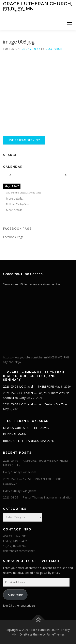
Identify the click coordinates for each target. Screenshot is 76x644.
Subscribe (16, 595)
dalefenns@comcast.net (19, 551)
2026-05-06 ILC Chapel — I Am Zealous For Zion (35, 404)
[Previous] (10, 175)
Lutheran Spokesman (28, 421)
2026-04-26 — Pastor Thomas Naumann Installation (38, 497)
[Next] (66, 175)
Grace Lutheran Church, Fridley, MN (38, 6)
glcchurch (54, 49)
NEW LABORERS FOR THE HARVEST (27, 428)
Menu (69, 23)
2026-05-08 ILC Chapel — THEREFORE (28, 386)
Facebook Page (17, 229)
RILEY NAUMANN (15, 434)
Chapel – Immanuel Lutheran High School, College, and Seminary (34, 376)
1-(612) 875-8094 (14, 546)
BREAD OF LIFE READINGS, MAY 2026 (28, 441)
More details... (15, 198)
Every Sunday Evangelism (20, 472)
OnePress (26, 634)
